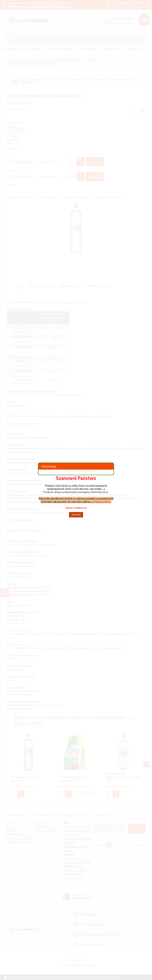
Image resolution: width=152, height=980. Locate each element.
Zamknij (76, 515)
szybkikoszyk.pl (101, 501)
